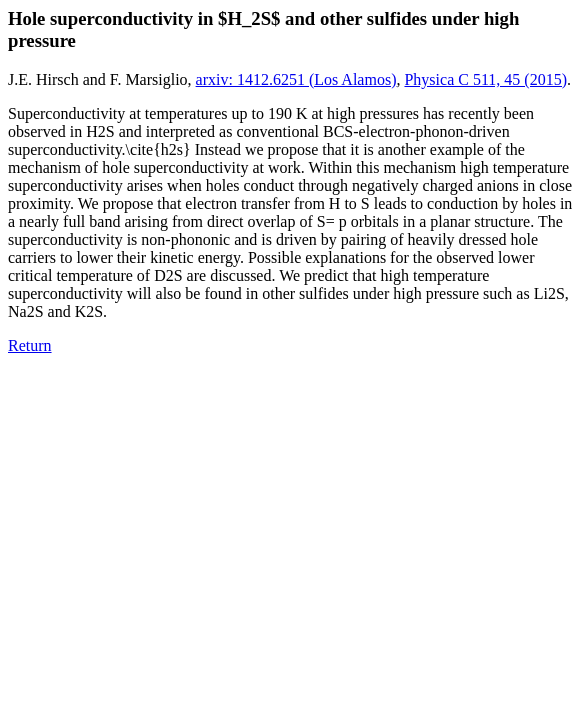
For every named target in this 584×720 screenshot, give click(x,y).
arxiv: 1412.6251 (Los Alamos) (296, 79)
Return (30, 345)
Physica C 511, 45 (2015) (485, 79)
